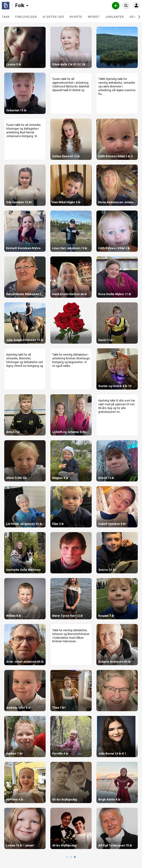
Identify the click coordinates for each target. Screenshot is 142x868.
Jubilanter (115, 17)
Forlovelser (26, 17)
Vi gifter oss (53, 17)
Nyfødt (94, 17)
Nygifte (76, 17)
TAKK (6, 17)
